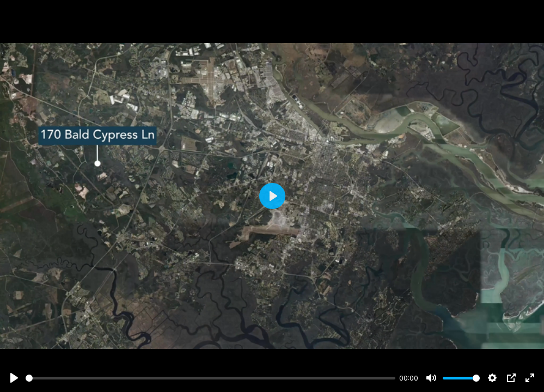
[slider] (210, 378)
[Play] (14, 378)
